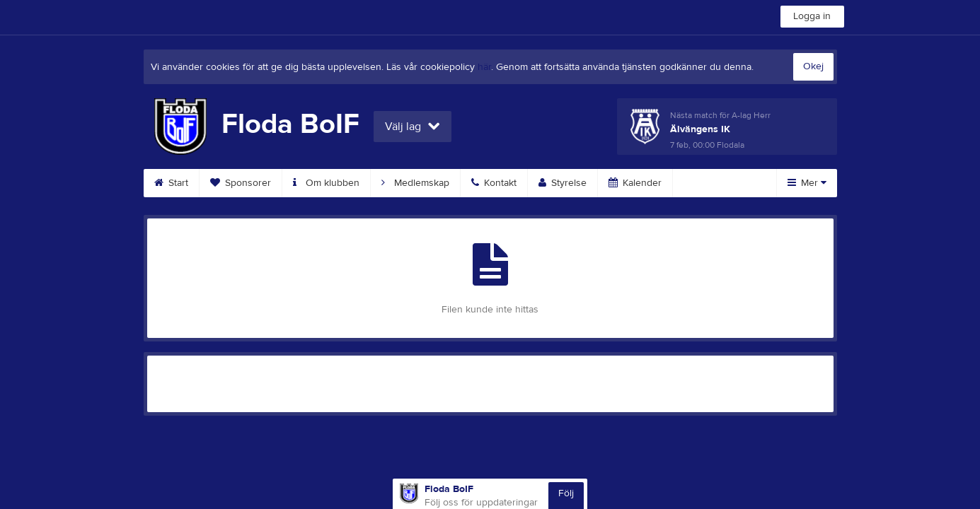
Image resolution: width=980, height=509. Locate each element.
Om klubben (326, 183)
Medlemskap (415, 183)
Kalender (635, 183)
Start (171, 183)
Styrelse (563, 183)
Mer (807, 183)
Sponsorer (241, 183)
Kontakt (494, 183)
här (484, 67)
